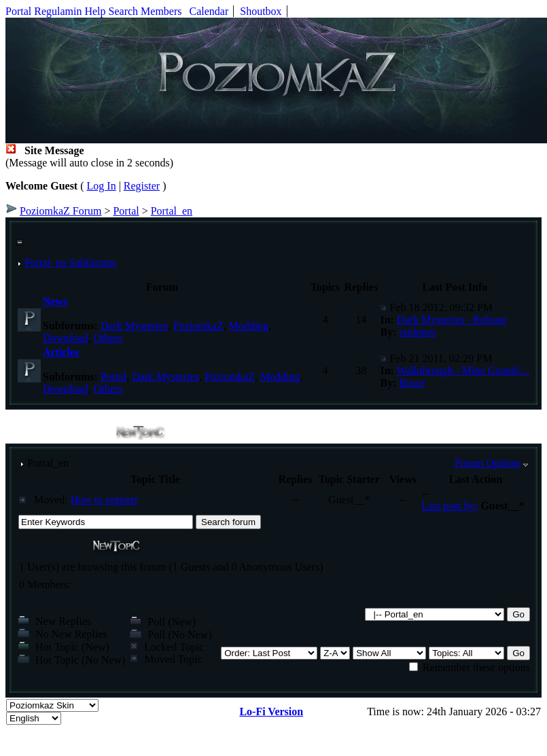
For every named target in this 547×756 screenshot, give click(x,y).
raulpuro (417, 332)
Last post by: (450, 506)
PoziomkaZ (198, 326)
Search (124, 11)
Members (161, 11)
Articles (61, 352)
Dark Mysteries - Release (452, 320)
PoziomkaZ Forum (60, 211)
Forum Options (488, 463)
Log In (102, 186)
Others (108, 338)
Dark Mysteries (134, 326)
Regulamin (58, 11)
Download (66, 338)
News (55, 301)
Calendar (209, 11)
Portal (18, 11)
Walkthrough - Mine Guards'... (463, 371)
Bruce (412, 383)
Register (142, 186)
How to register (105, 500)
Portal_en (172, 211)
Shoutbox (261, 11)
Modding (249, 326)
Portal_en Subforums (71, 263)
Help (95, 11)
